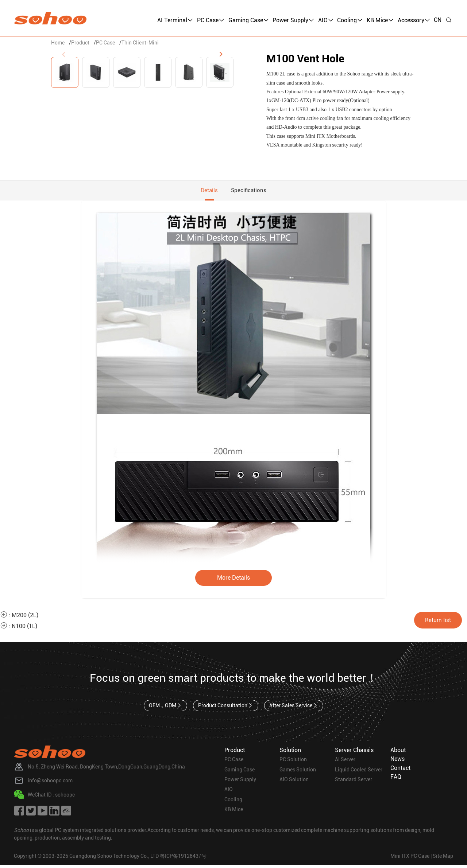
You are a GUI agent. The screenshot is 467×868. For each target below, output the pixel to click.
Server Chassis (354, 752)
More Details (233, 579)
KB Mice (380, 20)
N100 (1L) (24, 628)
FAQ (396, 779)
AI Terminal (175, 20)
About (398, 752)
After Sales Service (294, 708)
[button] (221, 54)
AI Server (345, 762)
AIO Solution (294, 783)
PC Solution (293, 762)
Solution (290, 752)
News (397, 761)
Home (58, 43)
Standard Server (354, 783)
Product (80, 43)
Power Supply (293, 20)
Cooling (350, 20)
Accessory (414, 20)
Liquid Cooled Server (359, 772)
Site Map (443, 859)
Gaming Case (249, 20)
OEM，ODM (165, 708)
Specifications (250, 191)
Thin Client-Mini (140, 43)
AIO (326, 20)
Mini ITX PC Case (410, 859)
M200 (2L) (25, 617)
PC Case (211, 20)
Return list (441, 622)
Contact (400, 770)
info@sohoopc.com (50, 783)
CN (438, 20)
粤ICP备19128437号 (183, 859)
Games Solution (298, 772)
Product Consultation (226, 708)
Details (208, 191)
